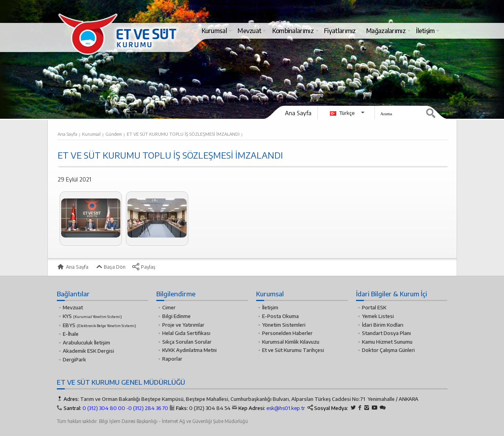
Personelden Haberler (287, 333)
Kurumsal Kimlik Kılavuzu (291, 342)
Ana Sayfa (298, 113)
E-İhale (71, 334)
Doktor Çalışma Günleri (388, 350)
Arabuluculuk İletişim (86, 342)
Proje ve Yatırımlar (183, 325)
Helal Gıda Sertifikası (186, 333)
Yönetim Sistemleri (284, 325)
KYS (92, 316)
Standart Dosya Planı (386, 333)
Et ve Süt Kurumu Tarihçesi (293, 350)
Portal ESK (374, 307)
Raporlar (172, 359)
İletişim (270, 307)
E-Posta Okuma (280, 316)
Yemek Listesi (378, 316)
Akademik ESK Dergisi (88, 351)
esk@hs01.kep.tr (286, 408)
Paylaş (144, 267)
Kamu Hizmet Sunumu (387, 342)
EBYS (99, 325)
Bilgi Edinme (176, 316)
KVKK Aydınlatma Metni (189, 350)
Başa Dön (110, 267)
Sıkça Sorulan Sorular (187, 342)
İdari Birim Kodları (383, 325)
